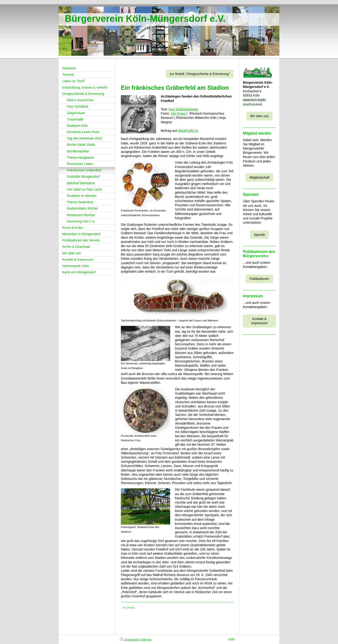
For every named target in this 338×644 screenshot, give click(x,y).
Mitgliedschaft (259, 177)
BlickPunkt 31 (188, 131)
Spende (259, 235)
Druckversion (130, 640)
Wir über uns (259, 116)
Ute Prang (178, 113)
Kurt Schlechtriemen (183, 109)
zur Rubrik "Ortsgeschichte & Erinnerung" (200, 74)
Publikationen (259, 279)
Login (232, 639)
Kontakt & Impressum (259, 321)
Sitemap (146, 640)
